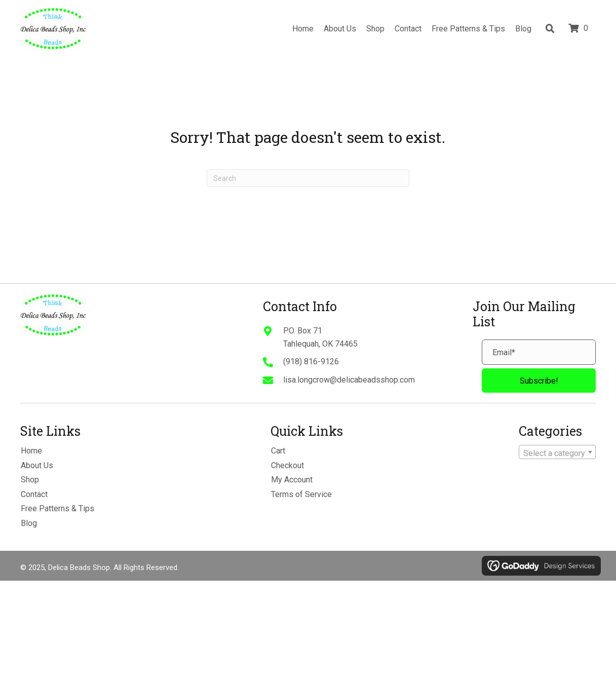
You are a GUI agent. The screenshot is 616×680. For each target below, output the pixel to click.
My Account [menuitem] (292, 480)
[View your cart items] (580, 29)
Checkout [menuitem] (287, 465)
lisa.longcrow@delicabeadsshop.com (349, 380)
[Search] (308, 178)
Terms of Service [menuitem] (301, 494)
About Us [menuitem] (37, 465)
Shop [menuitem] (30, 480)
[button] (539, 381)
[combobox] (557, 452)
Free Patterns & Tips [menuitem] (57, 508)
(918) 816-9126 (311, 362)
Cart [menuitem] (278, 451)
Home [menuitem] (31, 451)
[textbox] (557, 454)
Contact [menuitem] (34, 494)
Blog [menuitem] (29, 523)
